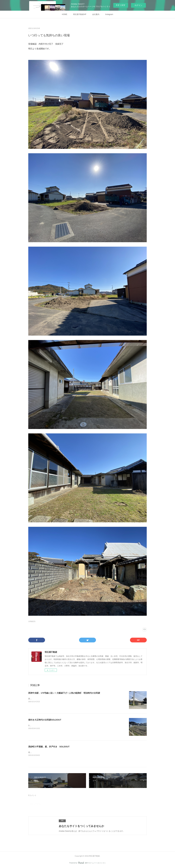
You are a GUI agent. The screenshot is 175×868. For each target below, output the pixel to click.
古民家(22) (32, 621)
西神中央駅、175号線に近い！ (40, 699)
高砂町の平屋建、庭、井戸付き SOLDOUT (49, 747)
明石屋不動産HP (80, 14)
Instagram (109, 14)
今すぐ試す (121, 5)
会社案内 (96, 14)
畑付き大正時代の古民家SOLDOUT (45, 720)
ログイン (138, 5)
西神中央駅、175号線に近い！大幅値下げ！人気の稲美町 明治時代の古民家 (64, 693)
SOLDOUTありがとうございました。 (43, 726)
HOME (65, 14)
